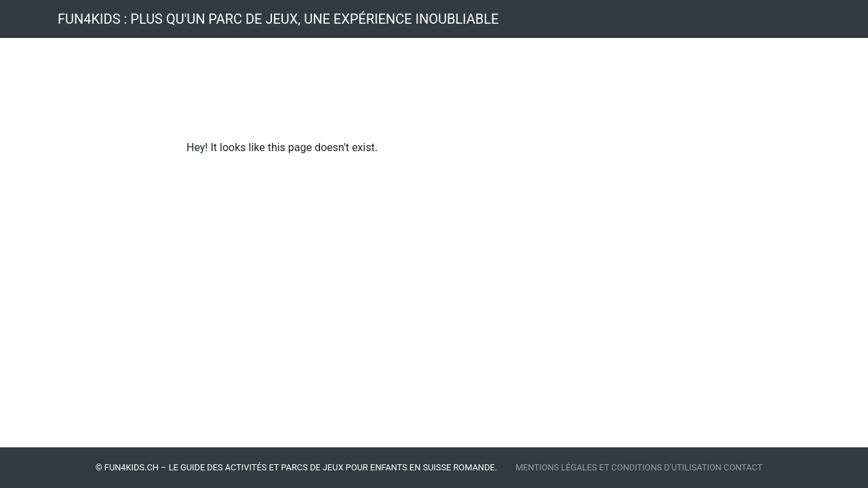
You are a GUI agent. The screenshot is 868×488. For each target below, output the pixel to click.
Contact (743, 467)
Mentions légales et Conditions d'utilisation (619, 467)
